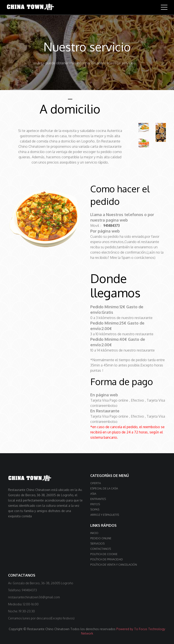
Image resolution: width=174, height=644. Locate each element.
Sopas (95, 509)
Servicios (97, 543)
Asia (93, 493)
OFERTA (96, 483)
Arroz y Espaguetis (105, 514)
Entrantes (98, 499)
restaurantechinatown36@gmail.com (34, 597)
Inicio (94, 533)
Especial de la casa (104, 488)
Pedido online (101, 538)
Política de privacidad (107, 559)
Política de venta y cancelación (114, 564)
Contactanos (101, 548)
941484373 (112, 225)
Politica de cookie (104, 554)
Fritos (95, 504)
